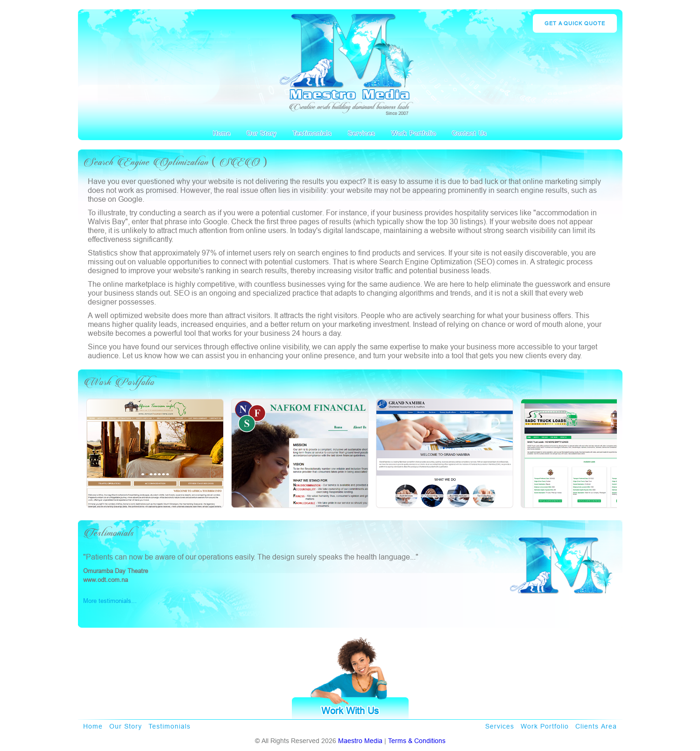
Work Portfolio (414, 133)
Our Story (262, 133)
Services (362, 133)
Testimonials (312, 133)
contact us (470, 133)
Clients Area (596, 726)
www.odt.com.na (106, 580)
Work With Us (350, 711)
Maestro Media (360, 741)
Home (222, 133)
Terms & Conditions (417, 741)
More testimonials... (110, 601)
